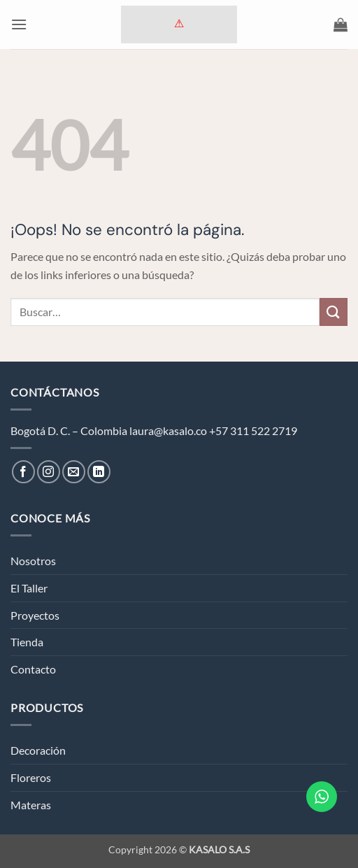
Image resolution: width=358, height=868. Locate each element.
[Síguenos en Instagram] (49, 472)
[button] (19, 24)
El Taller (29, 588)
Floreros (31, 777)
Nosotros (33, 561)
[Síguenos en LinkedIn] (99, 472)
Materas (31, 805)
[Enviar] (334, 312)
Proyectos (35, 615)
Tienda (27, 642)
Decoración (38, 750)
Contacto (33, 669)
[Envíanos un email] (74, 472)
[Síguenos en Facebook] (23, 472)
